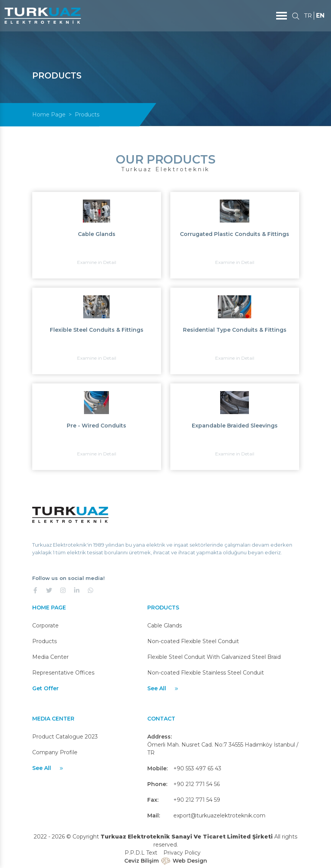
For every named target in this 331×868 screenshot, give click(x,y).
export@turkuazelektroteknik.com (219, 816)
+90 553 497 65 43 (197, 768)
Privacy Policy (182, 853)
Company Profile (55, 752)
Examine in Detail (97, 262)
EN (320, 16)
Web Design (190, 861)
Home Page (49, 115)
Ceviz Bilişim (142, 861)
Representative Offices (63, 673)
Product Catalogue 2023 (65, 737)
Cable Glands (165, 626)
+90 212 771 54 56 (197, 784)
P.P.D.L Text (141, 853)
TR (307, 16)
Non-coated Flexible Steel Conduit (193, 641)
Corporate (45, 626)
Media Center (50, 657)
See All (163, 688)
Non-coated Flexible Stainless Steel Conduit (206, 673)
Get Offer (45, 688)
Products (44, 641)
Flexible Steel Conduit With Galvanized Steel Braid (214, 657)
